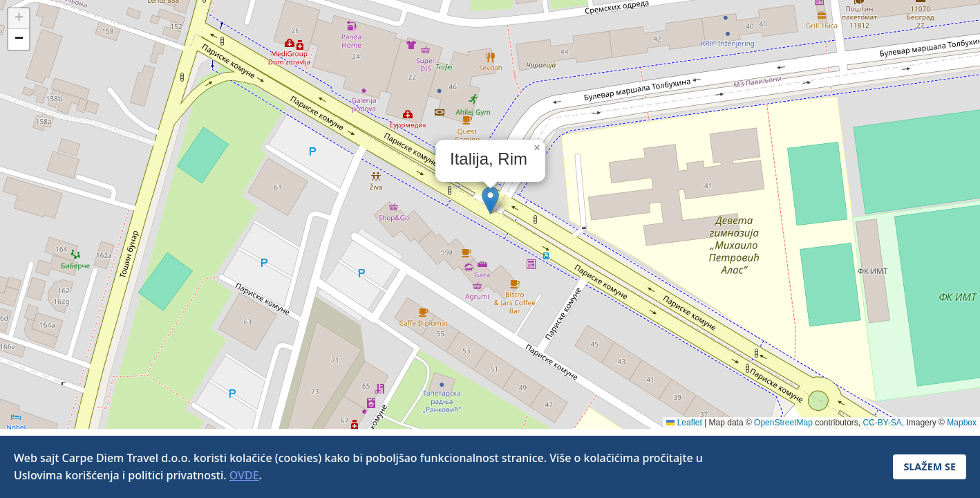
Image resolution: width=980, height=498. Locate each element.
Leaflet (684, 423)
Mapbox (962, 423)
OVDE (244, 475)
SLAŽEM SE (930, 467)
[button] (490, 200)
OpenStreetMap (783, 423)
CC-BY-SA (883, 423)
